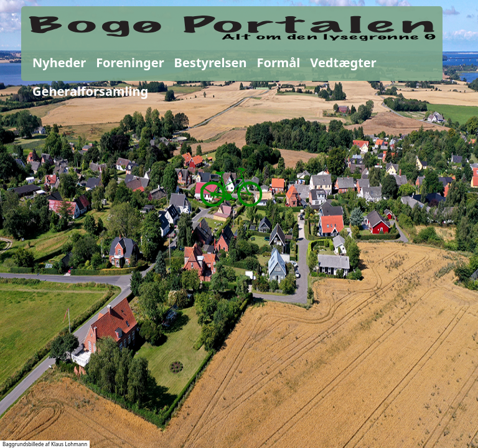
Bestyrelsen (211, 63)
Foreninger (130, 63)
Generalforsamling (90, 91)
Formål (278, 63)
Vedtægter (343, 63)
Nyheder (59, 63)
